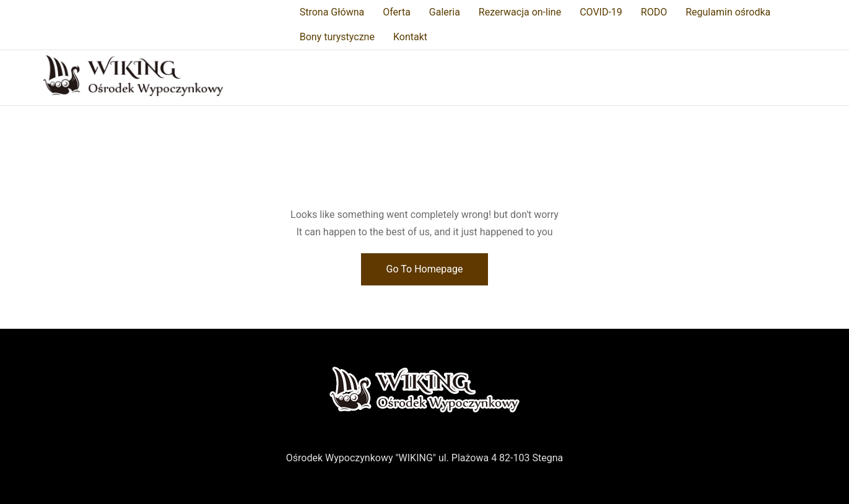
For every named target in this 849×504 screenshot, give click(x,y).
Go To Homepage (425, 269)
